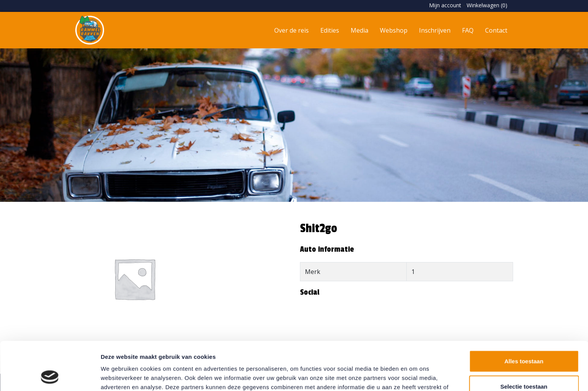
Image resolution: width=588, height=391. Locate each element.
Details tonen (415, 376)
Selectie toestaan (524, 341)
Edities (330, 30)
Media (359, 30)
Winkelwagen (487, 5)
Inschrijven (435, 30)
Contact (496, 30)
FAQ (468, 30)
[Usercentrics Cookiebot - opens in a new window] (50, 376)
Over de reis (292, 30)
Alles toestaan (524, 316)
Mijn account (445, 5)
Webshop (394, 30)
